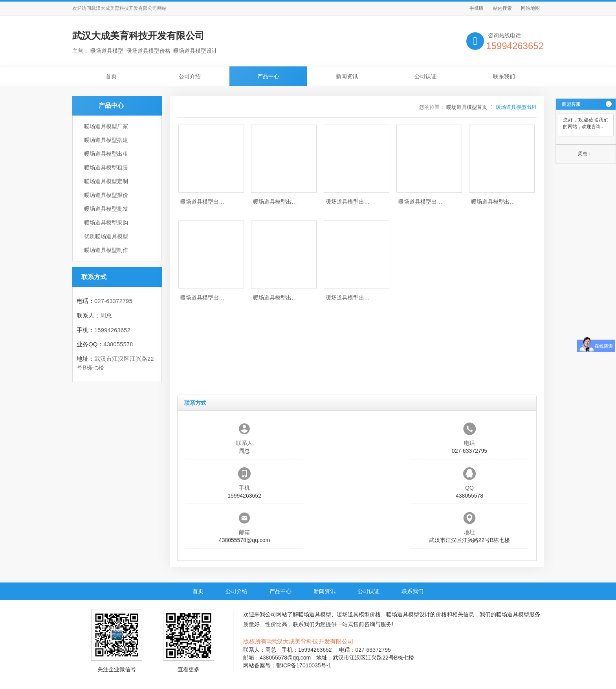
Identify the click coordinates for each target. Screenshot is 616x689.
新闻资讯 (347, 76)
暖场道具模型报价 (106, 195)
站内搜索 (502, 8)
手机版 (477, 8)
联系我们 (504, 76)
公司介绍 (190, 76)
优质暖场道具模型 (106, 236)
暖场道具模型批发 (106, 209)
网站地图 (530, 8)
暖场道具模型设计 (408, 614)
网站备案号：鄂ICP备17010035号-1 (287, 665)
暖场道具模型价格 (359, 614)
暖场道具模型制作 (106, 250)
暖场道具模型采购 (106, 222)
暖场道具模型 (315, 614)
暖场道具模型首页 (467, 107)
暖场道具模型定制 (106, 181)
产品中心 (268, 76)
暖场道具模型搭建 (106, 140)
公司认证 (425, 76)
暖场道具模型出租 (106, 154)
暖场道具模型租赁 (106, 167)
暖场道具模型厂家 (106, 126)
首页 (111, 76)
